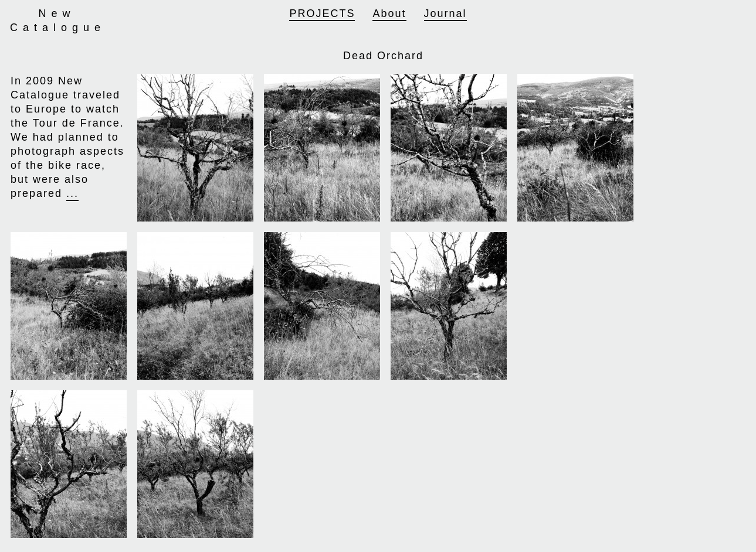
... (72, 193)
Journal (445, 13)
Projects (322, 13)
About (389, 13)
